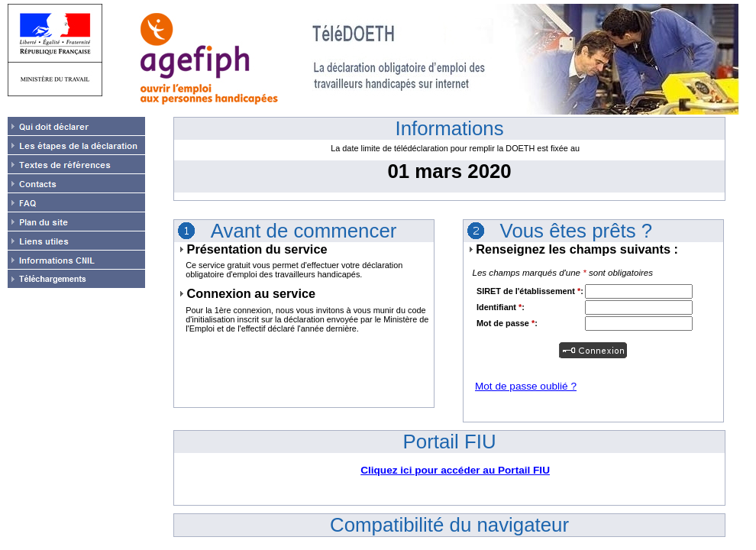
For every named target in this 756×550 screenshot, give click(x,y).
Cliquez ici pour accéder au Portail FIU (455, 470)
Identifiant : (501, 307)
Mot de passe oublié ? (526, 386)
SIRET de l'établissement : (530, 291)
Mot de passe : (507, 323)
